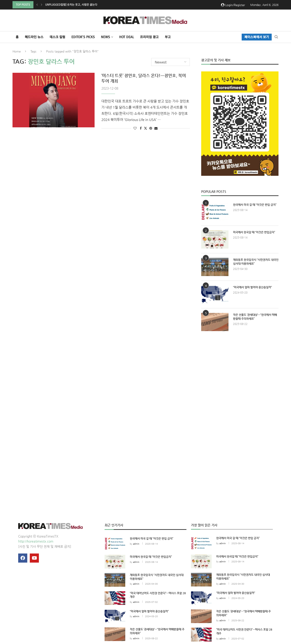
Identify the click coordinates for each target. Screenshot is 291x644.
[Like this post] (135, 128)
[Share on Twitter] (145, 128)
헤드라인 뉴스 (34, 37)
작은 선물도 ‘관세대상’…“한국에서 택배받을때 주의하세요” (255, 317)
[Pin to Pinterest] (151, 128)
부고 (168, 37)
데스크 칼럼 (57, 37)
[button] (37, 5)
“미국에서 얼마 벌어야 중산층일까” (252, 287)
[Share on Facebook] (141, 128)
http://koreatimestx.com (36, 541)
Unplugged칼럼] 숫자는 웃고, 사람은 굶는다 (71, 5)
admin (136, 544)
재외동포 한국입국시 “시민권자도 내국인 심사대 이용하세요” (256, 262)
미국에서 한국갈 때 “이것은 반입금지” (254, 232)
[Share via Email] (156, 128)
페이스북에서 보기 (257, 37)
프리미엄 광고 (149, 37)
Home (17, 51)
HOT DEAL (127, 37)
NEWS (105, 37)
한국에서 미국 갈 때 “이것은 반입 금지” (255, 205)
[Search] (276, 37)
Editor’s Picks (83, 37)
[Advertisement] (240, 377)
